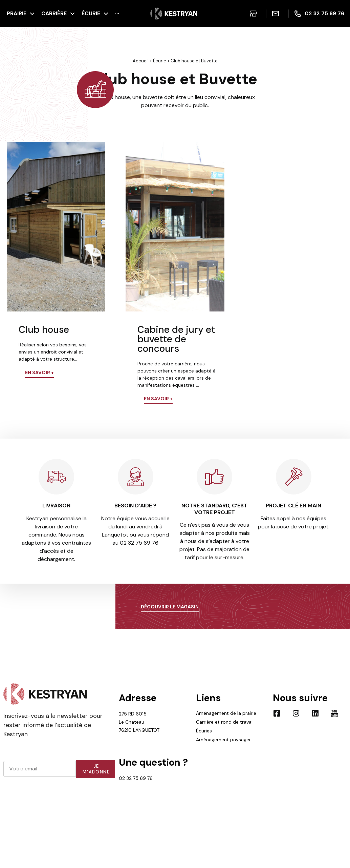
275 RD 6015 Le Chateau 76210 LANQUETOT (139, 722)
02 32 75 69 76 (136, 778)
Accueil (141, 61)
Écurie (160, 61)
